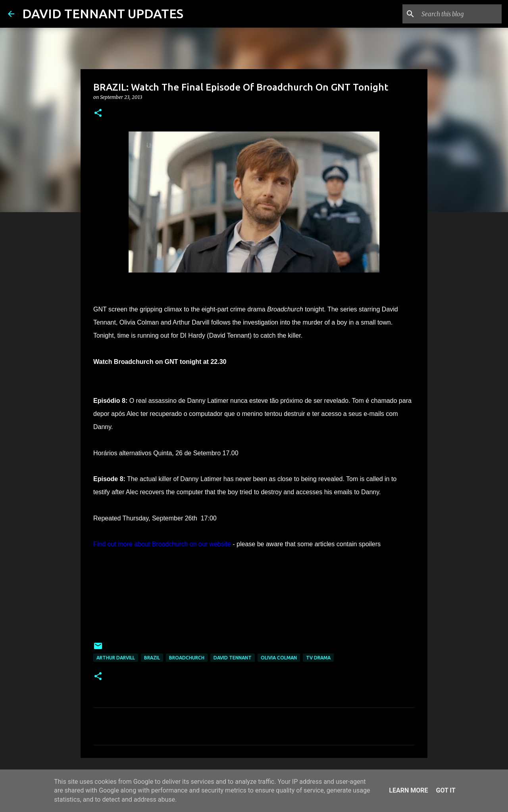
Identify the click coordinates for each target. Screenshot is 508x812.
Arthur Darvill (116, 658)
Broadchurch (187, 658)
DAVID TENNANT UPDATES (103, 14)
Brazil (152, 658)
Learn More (408, 790)
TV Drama (318, 658)
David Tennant (233, 658)
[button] (98, 113)
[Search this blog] (460, 14)
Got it (445, 790)
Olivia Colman (279, 658)
